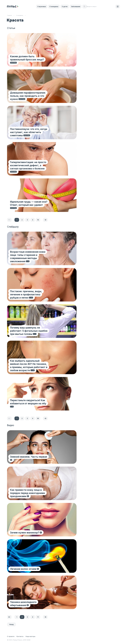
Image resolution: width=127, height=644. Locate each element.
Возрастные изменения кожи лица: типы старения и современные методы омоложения (35, 258)
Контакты (20, 636)
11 (38, 617)
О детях (65, 7)
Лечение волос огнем (24, 569)
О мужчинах (42, 7)
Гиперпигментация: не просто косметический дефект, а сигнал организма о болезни (37, 168)
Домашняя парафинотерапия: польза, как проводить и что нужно (36, 97)
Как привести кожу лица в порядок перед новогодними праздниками (36, 494)
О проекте (11, 636)
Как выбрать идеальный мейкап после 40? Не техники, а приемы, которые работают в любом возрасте (37, 367)
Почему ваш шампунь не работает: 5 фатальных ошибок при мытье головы (34, 332)
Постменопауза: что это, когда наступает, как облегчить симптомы (36, 134)
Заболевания (76, 7)
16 (38, 220)
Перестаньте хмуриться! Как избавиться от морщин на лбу (37, 405)
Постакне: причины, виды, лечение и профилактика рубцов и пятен (33, 296)
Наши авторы (30, 636)
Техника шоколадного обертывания (32, 605)
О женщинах (54, 7)
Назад (11, 624)
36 (38, 418)
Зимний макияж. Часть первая (29, 460)
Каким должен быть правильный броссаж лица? (36, 61)
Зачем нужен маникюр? (25, 532)
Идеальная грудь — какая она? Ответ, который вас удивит (34, 206)
